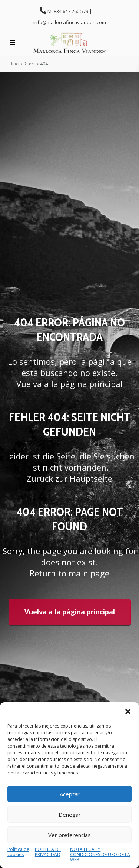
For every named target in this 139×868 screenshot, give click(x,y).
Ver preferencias (69, 835)
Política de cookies (18, 852)
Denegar (70, 815)
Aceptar (70, 794)
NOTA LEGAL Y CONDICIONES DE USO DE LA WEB (100, 855)
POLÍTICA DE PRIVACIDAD (48, 852)
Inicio (17, 64)
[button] (128, 712)
